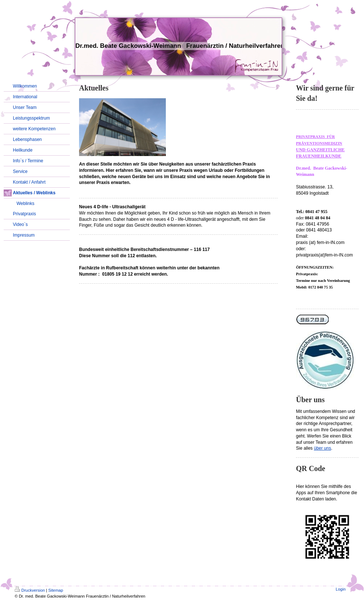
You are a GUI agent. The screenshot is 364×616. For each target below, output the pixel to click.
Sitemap (56, 590)
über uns (323, 448)
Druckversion (30, 590)
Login (341, 589)
